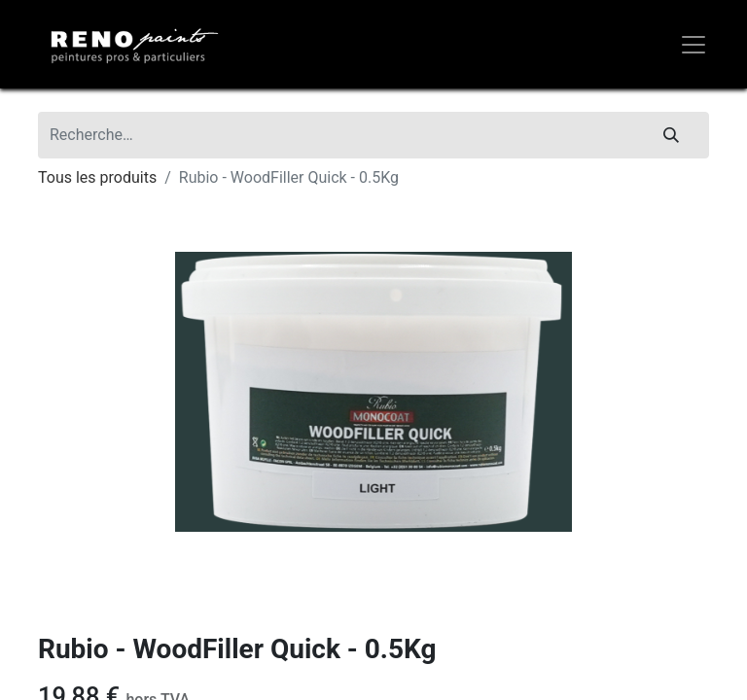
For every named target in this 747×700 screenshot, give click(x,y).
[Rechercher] (671, 135)
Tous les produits (97, 177)
